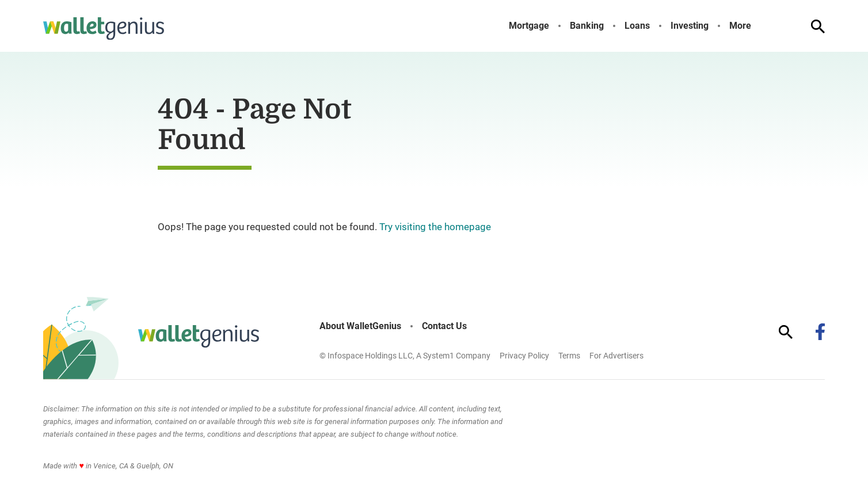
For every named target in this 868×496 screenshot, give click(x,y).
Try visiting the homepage (435, 227)
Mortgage (529, 26)
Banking (587, 26)
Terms (569, 356)
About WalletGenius (360, 326)
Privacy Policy (524, 356)
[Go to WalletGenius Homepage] (104, 29)
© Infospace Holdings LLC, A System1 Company (405, 356)
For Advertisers (616, 356)
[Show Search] (818, 26)
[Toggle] (760, 26)
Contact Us (444, 326)
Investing (690, 26)
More (740, 26)
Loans (637, 26)
